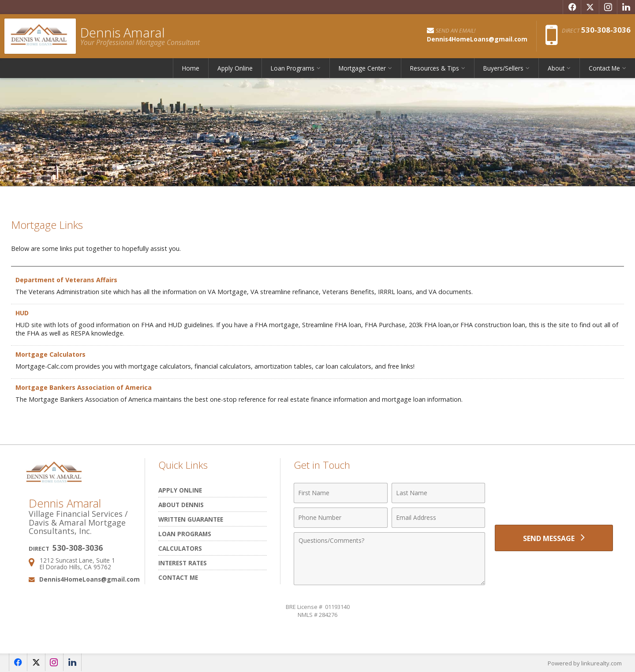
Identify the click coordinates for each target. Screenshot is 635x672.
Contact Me (604, 68)
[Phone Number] (341, 518)
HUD (22, 313)
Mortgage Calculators (51, 354)
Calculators (180, 548)
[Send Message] (554, 538)
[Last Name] (439, 493)
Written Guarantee (191, 519)
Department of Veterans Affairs (67, 280)
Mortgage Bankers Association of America (84, 387)
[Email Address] (439, 518)
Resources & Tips (435, 68)
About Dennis (181, 505)
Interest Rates (183, 563)
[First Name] (341, 493)
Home (191, 68)
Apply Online (235, 68)
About (556, 68)
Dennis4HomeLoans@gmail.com (90, 579)
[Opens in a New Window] (572, 7)
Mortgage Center (362, 68)
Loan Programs (293, 68)
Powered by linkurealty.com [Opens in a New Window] (585, 663)
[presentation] (554, 498)
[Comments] (389, 559)
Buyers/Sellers (503, 68)
